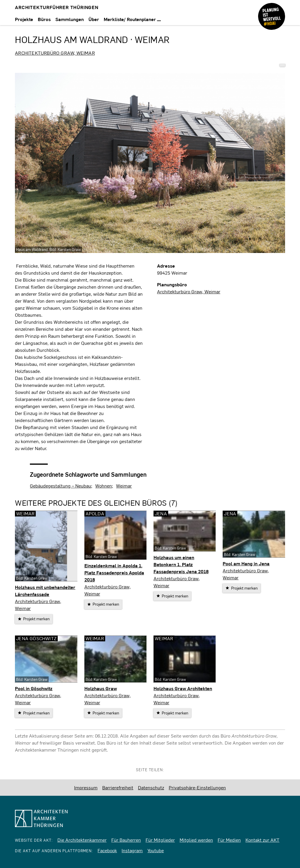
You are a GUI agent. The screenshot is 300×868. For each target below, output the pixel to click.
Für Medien (229, 840)
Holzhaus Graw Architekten (183, 688)
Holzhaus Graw (101, 688)
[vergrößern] (150, 163)
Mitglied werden (196, 840)
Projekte (24, 19)
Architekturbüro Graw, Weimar (55, 53)
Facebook (107, 850)
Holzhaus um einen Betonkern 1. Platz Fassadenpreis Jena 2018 (181, 564)
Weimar (124, 486)
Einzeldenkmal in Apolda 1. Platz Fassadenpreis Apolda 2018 (114, 572)
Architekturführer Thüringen (57, 7)
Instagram (132, 850)
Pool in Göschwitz (34, 688)
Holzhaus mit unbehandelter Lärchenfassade (45, 591)
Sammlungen (70, 19)
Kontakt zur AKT (262, 840)
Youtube (156, 850)
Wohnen (104, 486)
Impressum (86, 787)
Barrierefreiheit (118, 787)
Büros (44, 19)
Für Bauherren (126, 840)
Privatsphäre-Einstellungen (197, 787)
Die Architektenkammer (82, 840)
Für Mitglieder (160, 840)
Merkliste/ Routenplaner (132, 19)
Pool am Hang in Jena (246, 563)
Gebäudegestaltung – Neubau (60, 486)
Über (94, 19)
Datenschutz (151, 787)
